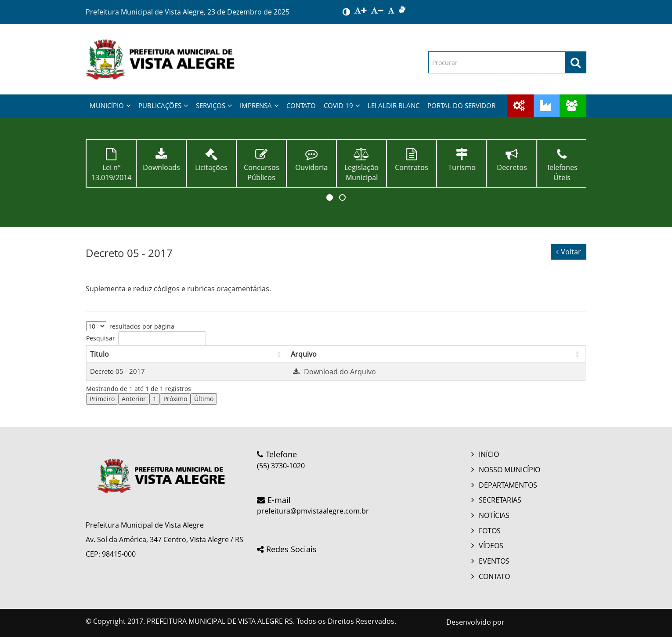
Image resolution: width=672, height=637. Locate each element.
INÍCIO (489, 454)
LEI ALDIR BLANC (394, 105)
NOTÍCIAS (494, 515)
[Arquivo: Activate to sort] (436, 354)
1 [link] (155, 399)
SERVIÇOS (214, 105)
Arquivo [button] (304, 354)
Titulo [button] (99, 354)
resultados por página (142, 326)
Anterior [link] (134, 399)
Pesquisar (101, 338)
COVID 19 (342, 105)
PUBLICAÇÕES (163, 105)
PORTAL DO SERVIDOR (461, 105)
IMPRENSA (259, 105)
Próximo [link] (175, 399)
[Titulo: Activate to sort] (187, 354)
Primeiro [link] (102, 399)
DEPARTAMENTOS (508, 485)
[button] (330, 197)
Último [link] (204, 399)
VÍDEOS (491, 546)
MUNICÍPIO (110, 105)
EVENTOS (494, 561)
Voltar (569, 252)
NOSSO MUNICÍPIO (509, 470)
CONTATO (301, 105)
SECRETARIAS (500, 500)
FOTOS (490, 531)
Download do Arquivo (333, 372)
